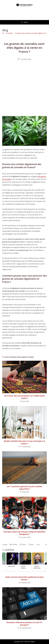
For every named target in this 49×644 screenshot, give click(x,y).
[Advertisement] (24, 89)
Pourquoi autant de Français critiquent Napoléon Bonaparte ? (24, 533)
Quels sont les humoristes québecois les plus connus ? (25, 578)
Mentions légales (30, 642)
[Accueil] (3, 33)
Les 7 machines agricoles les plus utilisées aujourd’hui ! (25, 488)
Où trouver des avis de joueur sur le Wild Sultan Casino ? (25, 397)
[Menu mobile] (24, 22)
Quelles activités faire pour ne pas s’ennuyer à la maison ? (25, 442)
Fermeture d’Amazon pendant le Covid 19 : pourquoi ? (25, 624)
